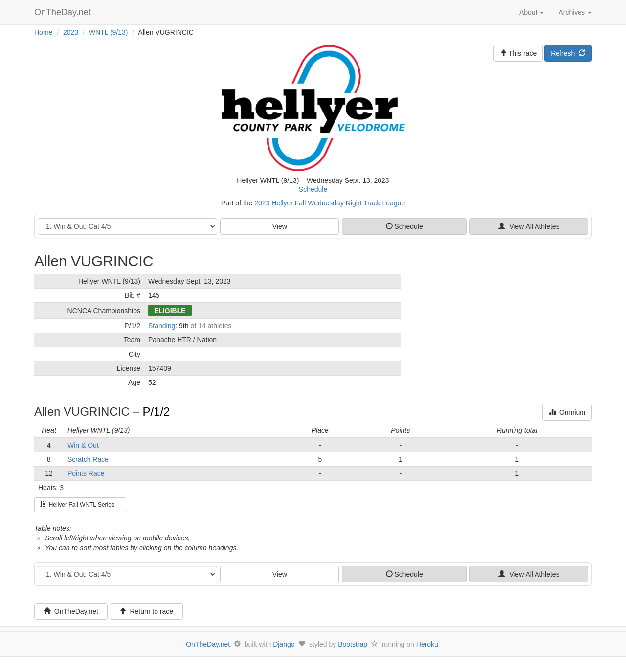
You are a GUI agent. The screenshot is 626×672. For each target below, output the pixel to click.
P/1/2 (156, 412)
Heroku (427, 644)
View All (529, 226)
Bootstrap (353, 644)
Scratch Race (88, 459)
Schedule (313, 189)
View (280, 226)
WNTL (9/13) (109, 32)
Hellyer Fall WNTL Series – (80, 505)
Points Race (86, 473)
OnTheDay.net (64, 12)
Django (284, 644)
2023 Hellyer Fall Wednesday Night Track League (330, 203)
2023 (71, 32)
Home (43, 32)
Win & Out (83, 445)
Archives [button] (575, 12)
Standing (162, 326)
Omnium (567, 412)
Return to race (146, 611)
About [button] (532, 12)
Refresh (568, 53)
